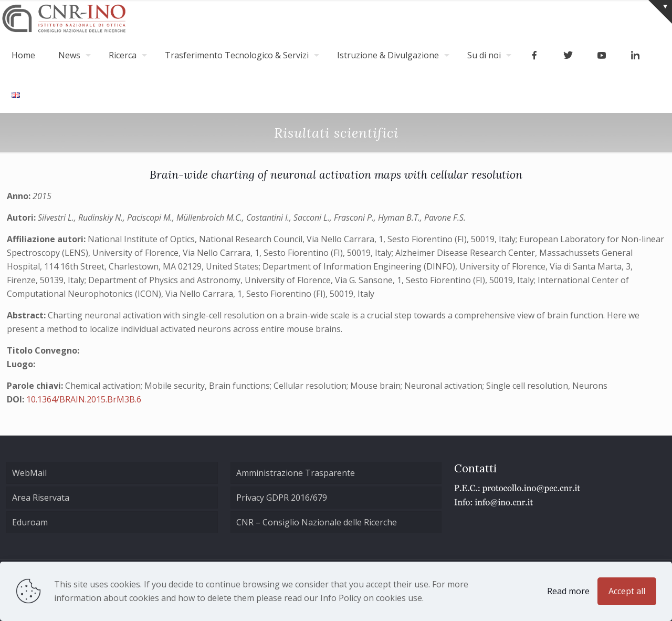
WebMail (29, 473)
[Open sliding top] (660, 12)
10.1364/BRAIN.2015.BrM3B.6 (84, 399)
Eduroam (30, 522)
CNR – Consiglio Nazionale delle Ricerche (317, 522)
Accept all (627, 591)
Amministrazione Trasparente (296, 473)
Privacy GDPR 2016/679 (282, 498)
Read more (568, 591)
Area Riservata (41, 498)
